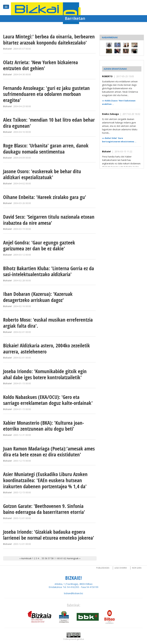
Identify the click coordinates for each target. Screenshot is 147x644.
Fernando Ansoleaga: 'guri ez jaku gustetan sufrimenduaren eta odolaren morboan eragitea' (46, 94)
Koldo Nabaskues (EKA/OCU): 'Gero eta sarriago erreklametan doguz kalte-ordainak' (48, 400)
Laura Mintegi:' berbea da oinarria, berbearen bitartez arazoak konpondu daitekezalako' (49, 40)
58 (52, 558)
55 (43, 558)
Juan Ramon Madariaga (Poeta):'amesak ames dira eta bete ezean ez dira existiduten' (49, 452)
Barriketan (75, 18)
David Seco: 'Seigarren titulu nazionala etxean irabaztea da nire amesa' (49, 220)
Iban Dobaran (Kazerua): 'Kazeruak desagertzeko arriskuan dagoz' (38, 297)
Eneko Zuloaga (110, 114)
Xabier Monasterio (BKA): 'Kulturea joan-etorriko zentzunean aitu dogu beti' (44, 426)
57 (49, 558)
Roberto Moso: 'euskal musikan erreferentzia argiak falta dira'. (48, 323)
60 (59, 558)
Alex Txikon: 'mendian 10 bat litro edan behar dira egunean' (49, 123)
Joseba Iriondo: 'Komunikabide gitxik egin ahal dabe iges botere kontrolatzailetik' (45, 374)
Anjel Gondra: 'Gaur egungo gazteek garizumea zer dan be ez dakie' (39, 246)
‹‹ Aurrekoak (25, 558)
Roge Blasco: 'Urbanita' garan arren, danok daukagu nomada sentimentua (46, 149)
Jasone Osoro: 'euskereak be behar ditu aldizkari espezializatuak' (42, 174)
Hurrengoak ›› (73, 558)
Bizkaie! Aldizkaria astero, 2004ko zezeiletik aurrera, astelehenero (47, 348)
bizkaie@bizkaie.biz (73, 593)
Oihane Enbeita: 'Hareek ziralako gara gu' (45, 197)
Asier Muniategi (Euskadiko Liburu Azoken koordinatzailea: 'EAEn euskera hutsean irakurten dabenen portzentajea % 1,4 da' (45, 480)
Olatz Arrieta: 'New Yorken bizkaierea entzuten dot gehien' (40, 65)
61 (62, 558)
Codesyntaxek (70, 639)
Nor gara (137, 568)
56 (46, 558)
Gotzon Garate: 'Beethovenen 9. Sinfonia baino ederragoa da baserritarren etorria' (44, 509)
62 (65, 558)
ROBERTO (107, 76)
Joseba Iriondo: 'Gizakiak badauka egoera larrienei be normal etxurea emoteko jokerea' (49, 535)
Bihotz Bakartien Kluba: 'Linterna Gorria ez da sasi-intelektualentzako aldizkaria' (49, 271)
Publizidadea (103, 568)
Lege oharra (121, 568)
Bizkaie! (106, 151)
